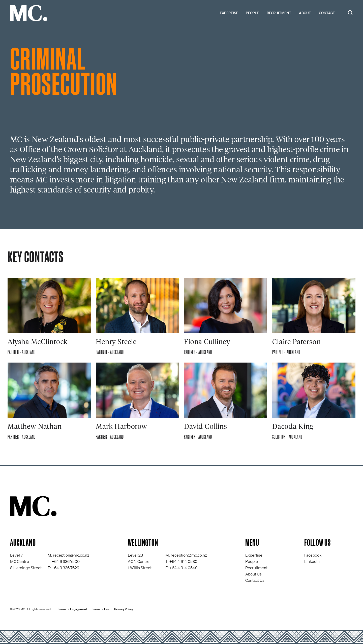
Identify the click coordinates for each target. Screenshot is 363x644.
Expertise (229, 13)
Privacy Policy (124, 609)
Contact (327, 13)
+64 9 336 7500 (66, 561)
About (305, 13)
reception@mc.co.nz (71, 555)
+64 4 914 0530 (183, 561)
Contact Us (255, 580)
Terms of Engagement (72, 609)
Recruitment (279, 13)
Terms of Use (101, 609)
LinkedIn (312, 561)
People (252, 13)
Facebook (313, 555)
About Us (253, 574)
